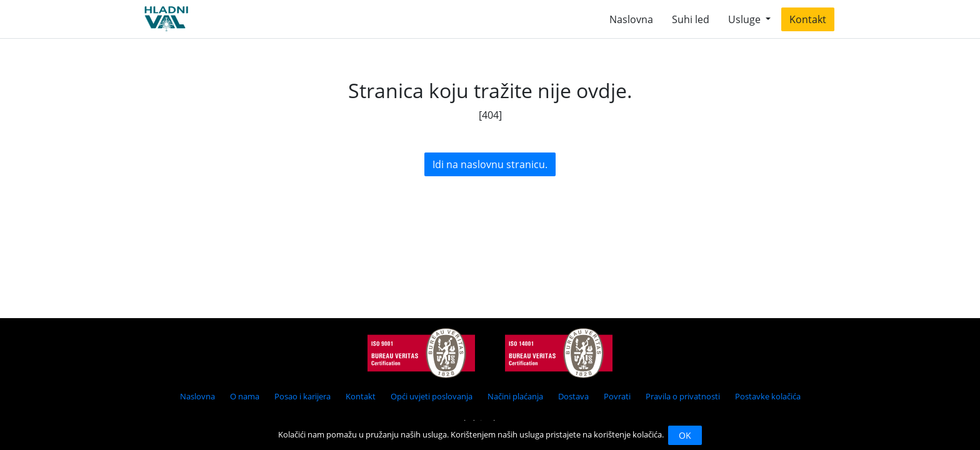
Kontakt (808, 19)
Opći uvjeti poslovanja (432, 396)
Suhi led (691, 19)
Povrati (617, 396)
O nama (245, 396)
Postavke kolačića (768, 396)
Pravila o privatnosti (683, 396)
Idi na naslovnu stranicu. (490, 164)
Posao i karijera (302, 396)
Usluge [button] (746, 19)
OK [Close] (685, 435)
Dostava (573, 396)
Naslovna (631, 19)
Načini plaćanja (515, 396)
